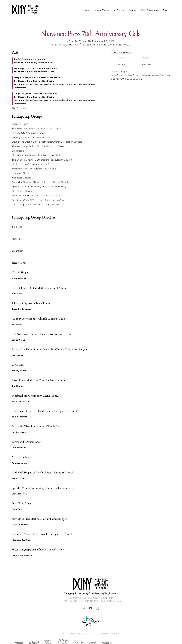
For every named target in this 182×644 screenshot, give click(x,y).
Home (86, 10)
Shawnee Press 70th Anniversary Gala (91, 34)
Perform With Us (101, 10)
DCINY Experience (149, 10)
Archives (132, 10)
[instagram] (97, 608)
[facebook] (84, 608)
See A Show (119, 10)
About (165, 10)
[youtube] (91, 608)
